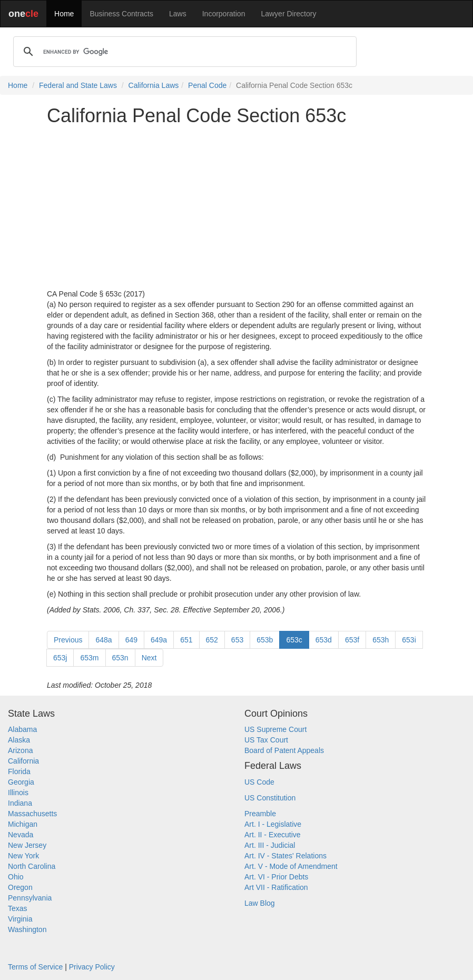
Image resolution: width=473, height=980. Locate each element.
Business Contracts (121, 14)
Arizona (20, 750)
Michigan (23, 824)
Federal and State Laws (78, 85)
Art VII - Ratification (276, 887)
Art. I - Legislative (273, 824)
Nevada (21, 835)
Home (64, 14)
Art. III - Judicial (270, 845)
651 (186, 640)
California (23, 761)
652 (212, 640)
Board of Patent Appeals (284, 750)
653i (409, 640)
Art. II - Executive (273, 835)
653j (60, 658)
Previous (68, 640)
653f (352, 640)
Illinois (18, 793)
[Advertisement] (236, 207)
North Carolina (32, 866)
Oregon (20, 887)
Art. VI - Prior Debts (276, 877)
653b (265, 640)
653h (381, 640)
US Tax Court (266, 740)
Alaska (19, 740)
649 (131, 640)
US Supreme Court (275, 729)
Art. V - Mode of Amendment (291, 866)
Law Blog (260, 903)
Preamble (260, 814)
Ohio (16, 877)
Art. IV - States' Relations (285, 856)
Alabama (22, 729)
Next (149, 658)
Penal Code (207, 85)
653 (237, 640)
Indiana (20, 803)
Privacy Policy (92, 967)
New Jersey (27, 845)
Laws (178, 14)
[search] (183, 52)
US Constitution (270, 798)
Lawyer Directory (288, 14)
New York (23, 856)
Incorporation (224, 14)
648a (104, 640)
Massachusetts (32, 814)
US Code (259, 782)
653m (89, 658)
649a (159, 640)
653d (324, 640)
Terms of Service (35, 967)
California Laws (154, 85)
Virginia (20, 919)
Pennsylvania (30, 898)
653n (120, 658)
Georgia (21, 782)
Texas (18, 908)
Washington (27, 929)
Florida (19, 771)
